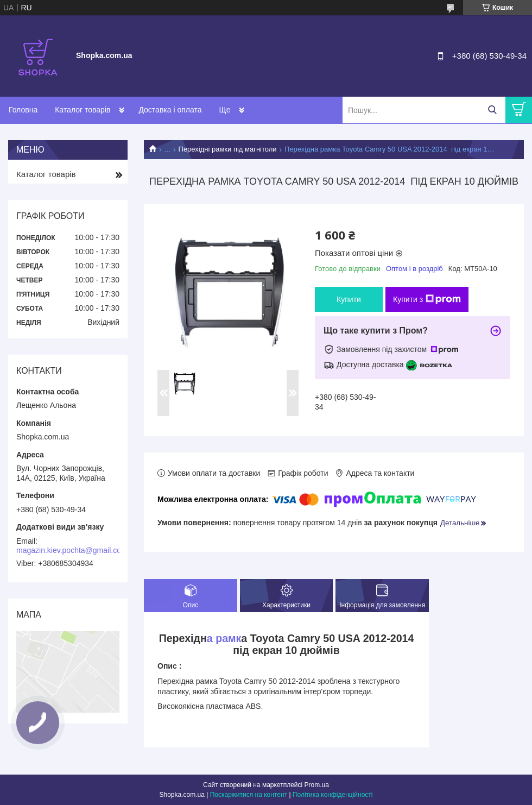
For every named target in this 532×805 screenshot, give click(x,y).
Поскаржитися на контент (249, 795)
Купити (349, 299)
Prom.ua (317, 785)
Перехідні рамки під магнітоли (228, 149)
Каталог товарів (83, 110)
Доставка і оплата (170, 110)
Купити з (427, 299)
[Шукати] (492, 110)
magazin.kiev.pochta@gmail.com (72, 550)
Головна (23, 110)
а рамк (224, 638)
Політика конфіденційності (333, 795)
